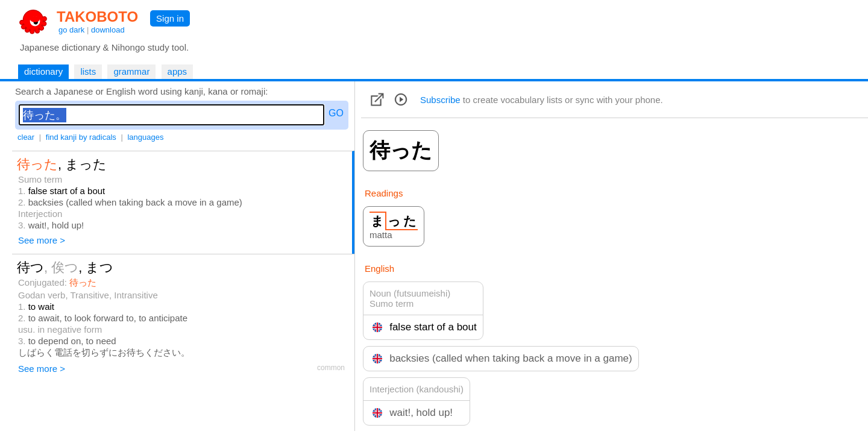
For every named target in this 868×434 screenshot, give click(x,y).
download (108, 30)
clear (26, 137)
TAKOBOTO (97, 17)
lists (88, 71)
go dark (71, 30)
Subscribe (440, 100)
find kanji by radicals (81, 137)
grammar (131, 71)
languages (145, 137)
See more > (42, 240)
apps (178, 71)
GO (336, 113)
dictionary (43, 71)
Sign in (170, 18)
